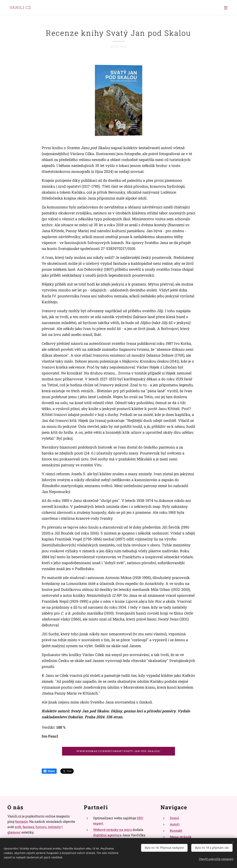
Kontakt (176, 831)
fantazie (21, 821)
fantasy (28, 827)
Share (49, 771)
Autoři (175, 824)
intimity (54, 827)
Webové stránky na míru (112, 830)
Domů (174, 818)
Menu (226, 8)
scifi (18, 827)
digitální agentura (107, 835)
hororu (41, 827)
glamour (14, 832)
